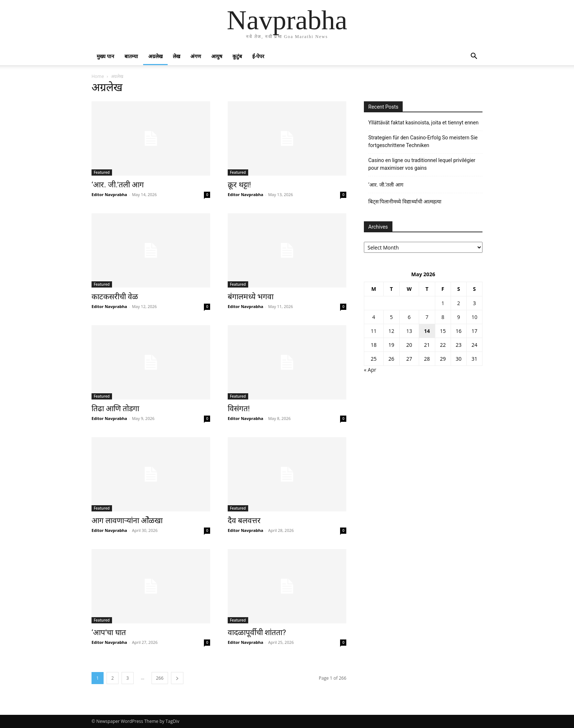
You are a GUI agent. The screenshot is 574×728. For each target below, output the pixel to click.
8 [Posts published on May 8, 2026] (443, 317)
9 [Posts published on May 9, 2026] (459, 317)
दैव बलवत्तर (244, 521)
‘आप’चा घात (109, 633)
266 (160, 678)
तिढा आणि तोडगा (115, 409)
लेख (176, 56)
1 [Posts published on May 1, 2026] (443, 303)
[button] (474, 57)
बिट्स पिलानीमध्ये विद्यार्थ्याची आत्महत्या (405, 202)
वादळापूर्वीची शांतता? (257, 633)
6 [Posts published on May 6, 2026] (409, 317)
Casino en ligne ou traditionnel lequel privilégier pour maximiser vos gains (422, 164)
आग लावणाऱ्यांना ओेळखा (127, 521)
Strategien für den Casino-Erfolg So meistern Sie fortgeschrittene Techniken (423, 141)
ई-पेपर (258, 56)
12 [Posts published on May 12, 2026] (391, 331)
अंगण (196, 56)
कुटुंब (237, 56)
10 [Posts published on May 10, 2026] (474, 317)
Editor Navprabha (109, 194)
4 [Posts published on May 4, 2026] (374, 317)
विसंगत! (239, 409)
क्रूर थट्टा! (239, 185)
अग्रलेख (155, 56)
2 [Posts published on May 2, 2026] (459, 303)
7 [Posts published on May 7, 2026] (427, 317)
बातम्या (131, 56)
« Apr (370, 370)
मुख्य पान (105, 56)
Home (98, 76)
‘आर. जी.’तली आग (118, 185)
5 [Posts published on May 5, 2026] (391, 317)
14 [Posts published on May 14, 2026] (427, 331)
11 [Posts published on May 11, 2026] (374, 331)
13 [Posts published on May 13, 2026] (409, 331)
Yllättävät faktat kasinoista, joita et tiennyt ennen (423, 123)
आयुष (217, 56)
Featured (102, 172)
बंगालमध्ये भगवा (251, 297)
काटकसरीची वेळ (115, 297)
